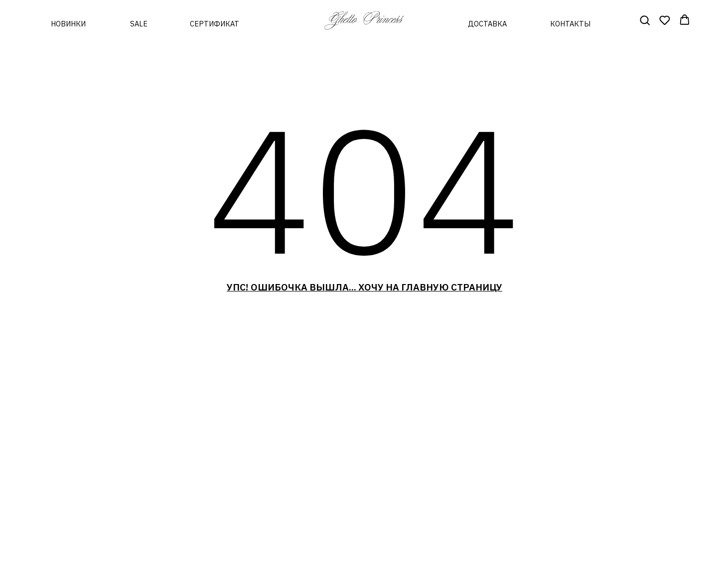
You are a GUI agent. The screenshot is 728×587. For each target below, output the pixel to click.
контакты (570, 24)
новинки (68, 24)
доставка (487, 24)
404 (364, 188)
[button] (645, 20)
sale (139, 24)
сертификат (215, 24)
